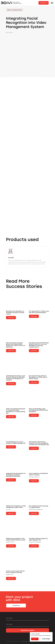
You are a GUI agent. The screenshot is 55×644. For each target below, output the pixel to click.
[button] (44, 3)
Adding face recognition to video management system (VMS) (16, 507)
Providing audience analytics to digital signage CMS (38, 539)
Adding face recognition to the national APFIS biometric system (16, 539)
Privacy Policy (24, 641)
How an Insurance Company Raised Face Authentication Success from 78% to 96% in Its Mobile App (16, 345)
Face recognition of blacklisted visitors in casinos (38, 474)
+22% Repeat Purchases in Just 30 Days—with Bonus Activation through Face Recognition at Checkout (16, 378)
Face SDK (11, 258)
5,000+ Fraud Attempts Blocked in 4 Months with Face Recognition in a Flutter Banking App (16, 411)
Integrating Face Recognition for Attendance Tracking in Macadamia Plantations (16, 475)
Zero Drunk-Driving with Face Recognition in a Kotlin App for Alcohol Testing (38, 377)
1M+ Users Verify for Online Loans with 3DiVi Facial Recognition (39, 312)
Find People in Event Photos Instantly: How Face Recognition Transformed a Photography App (39, 443)
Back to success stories (15, 10)
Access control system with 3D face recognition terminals (15, 572)
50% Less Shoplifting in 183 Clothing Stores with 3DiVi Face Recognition (38, 410)
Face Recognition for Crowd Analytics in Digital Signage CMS (16, 443)
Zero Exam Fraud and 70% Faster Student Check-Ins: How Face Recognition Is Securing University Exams (39, 345)
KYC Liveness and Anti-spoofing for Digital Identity (38, 507)
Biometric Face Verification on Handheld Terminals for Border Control (15, 313)
